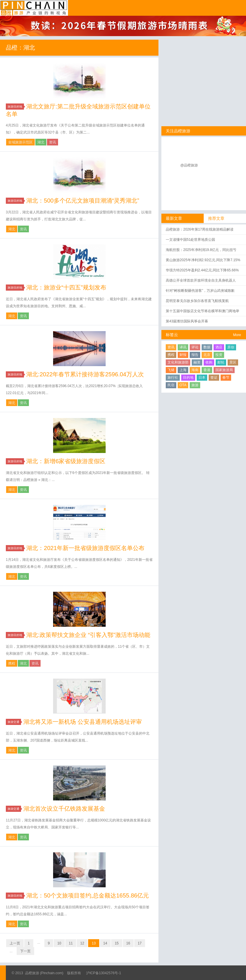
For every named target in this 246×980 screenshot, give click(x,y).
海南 (195, 370)
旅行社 (173, 377)
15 (117, 943)
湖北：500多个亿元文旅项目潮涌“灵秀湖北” (83, 201)
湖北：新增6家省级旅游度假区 (66, 461)
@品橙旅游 (189, 165)
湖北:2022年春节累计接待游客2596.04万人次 (85, 374)
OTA (183, 385)
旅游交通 (14, 722)
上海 (183, 370)
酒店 (219, 347)
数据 (207, 347)
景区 (233, 362)
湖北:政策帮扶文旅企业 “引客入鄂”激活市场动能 (88, 635)
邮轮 (221, 362)
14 (105, 943)
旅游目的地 (16, 107)
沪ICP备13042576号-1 (104, 973)
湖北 (41, 142)
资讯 (53, 142)
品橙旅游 (34, 8)
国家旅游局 (224, 370)
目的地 (188, 377)
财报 (183, 355)
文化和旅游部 (178, 362)
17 (140, 943)
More (237, 335)
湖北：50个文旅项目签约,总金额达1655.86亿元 (88, 895)
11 (71, 943)
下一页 (25, 951)
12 (82, 943)
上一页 (15, 943)
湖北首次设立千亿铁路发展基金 (64, 809)
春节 (226, 377)
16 (128, 943)
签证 (214, 377)
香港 (207, 370)
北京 (207, 355)
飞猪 (171, 370)
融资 (197, 362)
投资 (219, 355)
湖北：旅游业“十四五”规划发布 (66, 287)
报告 (195, 355)
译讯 (183, 347)
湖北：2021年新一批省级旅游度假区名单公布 (85, 548)
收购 (209, 362)
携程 (12, 663)
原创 (231, 347)
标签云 (172, 335)
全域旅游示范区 (20, 142)
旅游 (195, 385)
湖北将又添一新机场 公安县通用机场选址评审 (83, 722)
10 (59, 943)
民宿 (171, 385)
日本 (202, 377)
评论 (195, 347)
